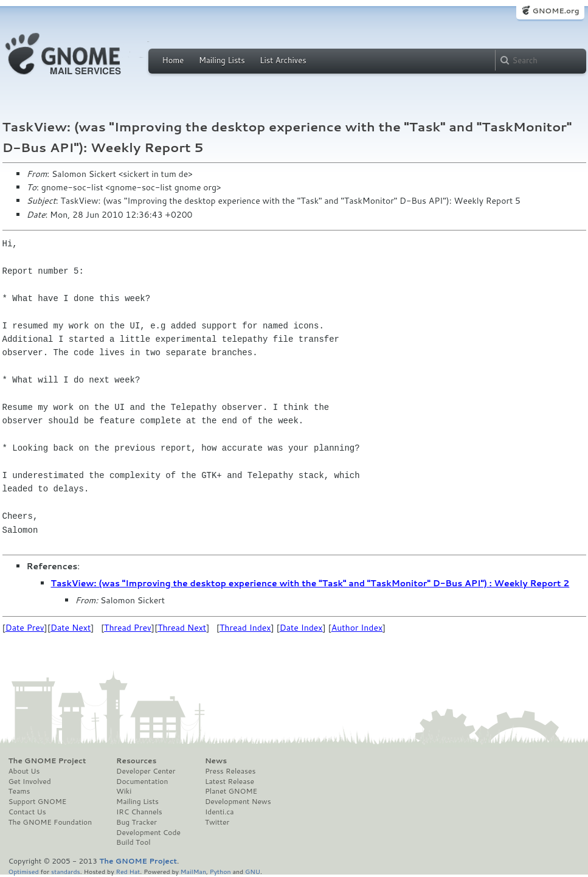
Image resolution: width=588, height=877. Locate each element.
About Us (24, 771)
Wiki (124, 791)
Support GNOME (38, 802)
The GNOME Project (47, 761)
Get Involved (30, 782)
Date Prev (25, 628)
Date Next (71, 628)
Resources (136, 761)
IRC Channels (139, 812)
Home (173, 60)
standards (66, 871)
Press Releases (230, 771)
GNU (253, 871)
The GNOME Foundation (50, 822)
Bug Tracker (137, 822)
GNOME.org (555, 11)
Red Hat (128, 871)
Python (220, 871)
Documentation (142, 782)
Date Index (301, 628)
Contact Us (27, 812)
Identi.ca (220, 812)
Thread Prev (128, 628)
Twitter (217, 822)
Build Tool (133, 842)
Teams (19, 791)
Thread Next (182, 628)
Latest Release (230, 782)
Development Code (148, 833)
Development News (238, 802)
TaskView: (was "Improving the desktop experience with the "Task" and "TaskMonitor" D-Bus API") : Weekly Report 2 (310, 583)
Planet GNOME (231, 791)
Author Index (357, 628)
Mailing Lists (222, 60)
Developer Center (146, 771)
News (216, 761)
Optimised (24, 871)
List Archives (283, 60)
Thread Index (245, 628)
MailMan (193, 871)
